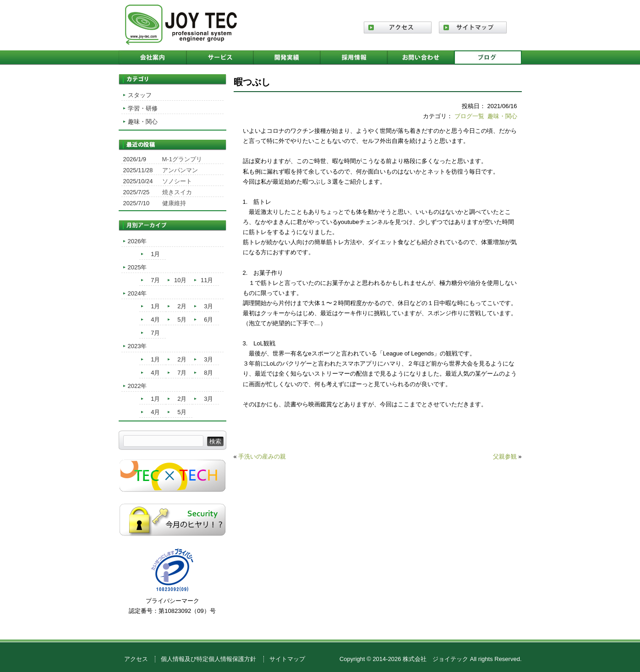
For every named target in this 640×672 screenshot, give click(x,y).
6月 (208, 320)
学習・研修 (143, 108)
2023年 (137, 346)
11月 (207, 280)
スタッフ (140, 95)
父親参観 (505, 456)
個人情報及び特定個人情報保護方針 (208, 659)
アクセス (136, 659)
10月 (180, 280)
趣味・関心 (502, 116)
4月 (155, 320)
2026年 (137, 241)
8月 (208, 373)
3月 (208, 306)
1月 (155, 254)
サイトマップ (287, 659)
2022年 (137, 386)
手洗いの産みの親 (262, 456)
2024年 (137, 293)
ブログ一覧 (469, 116)
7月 (155, 280)
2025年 (137, 267)
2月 (182, 306)
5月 (182, 320)
